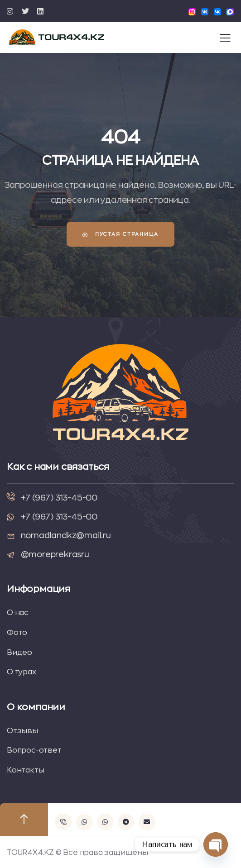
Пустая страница (120, 234)
